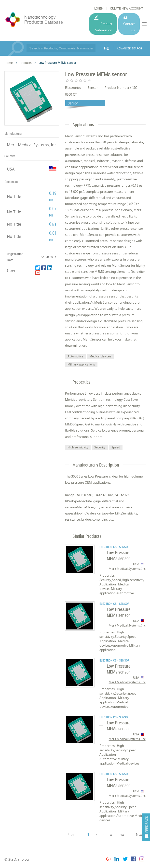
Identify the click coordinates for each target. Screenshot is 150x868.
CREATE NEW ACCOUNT (127, 8)
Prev (71, 834)
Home (9, 63)
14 (122, 835)
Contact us (129, 27)
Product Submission (104, 27)
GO (107, 48)
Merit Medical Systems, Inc (32, 145)
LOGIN (99, 8)
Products (26, 63)
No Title (14, 196)
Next (140, 834)
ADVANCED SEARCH (129, 48)
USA (11, 169)
